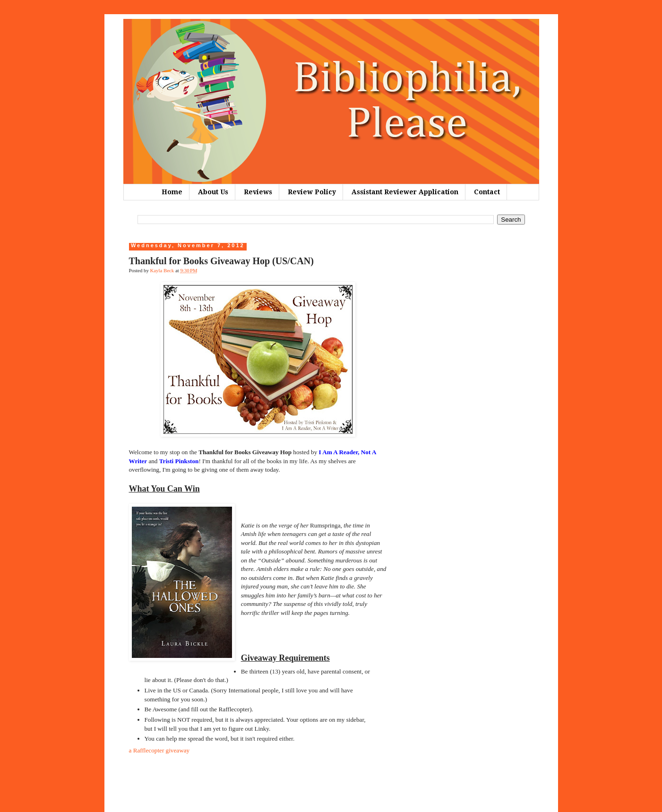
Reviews (258, 192)
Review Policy (312, 192)
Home (172, 192)
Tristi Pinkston (179, 461)
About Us (213, 192)
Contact (487, 192)
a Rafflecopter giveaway (159, 750)
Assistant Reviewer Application (405, 192)
